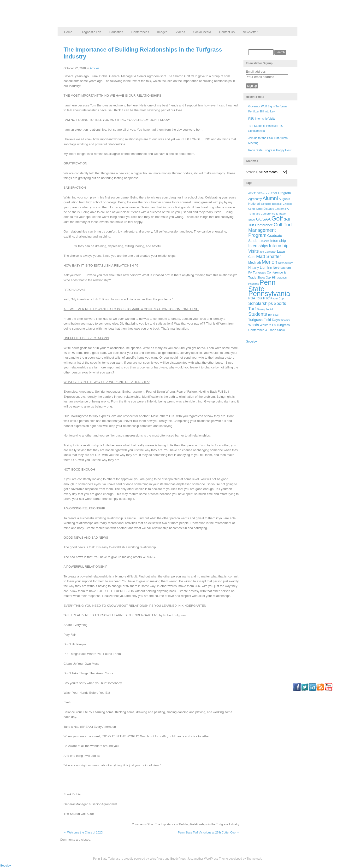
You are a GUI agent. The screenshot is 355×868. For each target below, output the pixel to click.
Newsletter (250, 32)
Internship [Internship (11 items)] (278, 241)
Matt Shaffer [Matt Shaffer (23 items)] (269, 256)
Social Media (202, 32)
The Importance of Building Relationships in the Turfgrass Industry (143, 53)
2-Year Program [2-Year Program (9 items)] (279, 193)
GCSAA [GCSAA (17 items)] (263, 219)
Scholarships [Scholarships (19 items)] (261, 303)
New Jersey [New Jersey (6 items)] (285, 263)
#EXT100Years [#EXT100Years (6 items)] (258, 193)
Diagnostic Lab (91, 32)
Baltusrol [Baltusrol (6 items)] (266, 204)
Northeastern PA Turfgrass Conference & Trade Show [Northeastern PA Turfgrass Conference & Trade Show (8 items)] (270, 273)
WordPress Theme (216, 859)
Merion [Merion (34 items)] (269, 262)
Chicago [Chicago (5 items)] (287, 204)
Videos (180, 32)
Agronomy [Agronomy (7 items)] (255, 199)
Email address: (256, 72)
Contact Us (227, 32)
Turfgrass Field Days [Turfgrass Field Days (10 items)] (264, 320)
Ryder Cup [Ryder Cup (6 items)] (277, 298)
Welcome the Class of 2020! (83, 833)
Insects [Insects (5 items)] (265, 241)
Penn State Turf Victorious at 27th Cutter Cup (208, 833)
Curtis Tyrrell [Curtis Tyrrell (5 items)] (255, 209)
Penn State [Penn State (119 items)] (262, 285)
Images (162, 32)
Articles (95, 68)
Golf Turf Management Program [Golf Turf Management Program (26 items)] (270, 230)
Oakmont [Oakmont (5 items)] (282, 278)
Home (68, 32)
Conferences (140, 32)
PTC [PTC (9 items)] (266, 298)
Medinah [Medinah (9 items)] (255, 263)
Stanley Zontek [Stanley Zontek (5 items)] (265, 309)
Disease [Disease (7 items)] (269, 209)
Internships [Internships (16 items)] (258, 246)
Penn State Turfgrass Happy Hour (270, 150)
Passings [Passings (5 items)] (253, 284)
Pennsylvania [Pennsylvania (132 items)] (269, 294)
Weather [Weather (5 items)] (285, 320)
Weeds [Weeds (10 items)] (254, 325)
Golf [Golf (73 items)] (277, 218)
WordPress (157, 859)
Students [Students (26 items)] (258, 314)
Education (116, 32)
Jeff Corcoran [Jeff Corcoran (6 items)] (268, 252)
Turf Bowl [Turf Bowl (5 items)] (273, 315)
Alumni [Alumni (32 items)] (270, 198)
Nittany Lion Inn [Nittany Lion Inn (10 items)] (260, 268)
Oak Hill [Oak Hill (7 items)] (271, 278)
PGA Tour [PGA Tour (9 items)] (255, 298)
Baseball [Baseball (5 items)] (277, 204)
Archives (251, 172)
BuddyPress (178, 859)
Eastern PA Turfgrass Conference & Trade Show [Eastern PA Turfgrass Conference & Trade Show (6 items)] (268, 214)
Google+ (251, 342)
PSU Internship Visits (262, 119)
